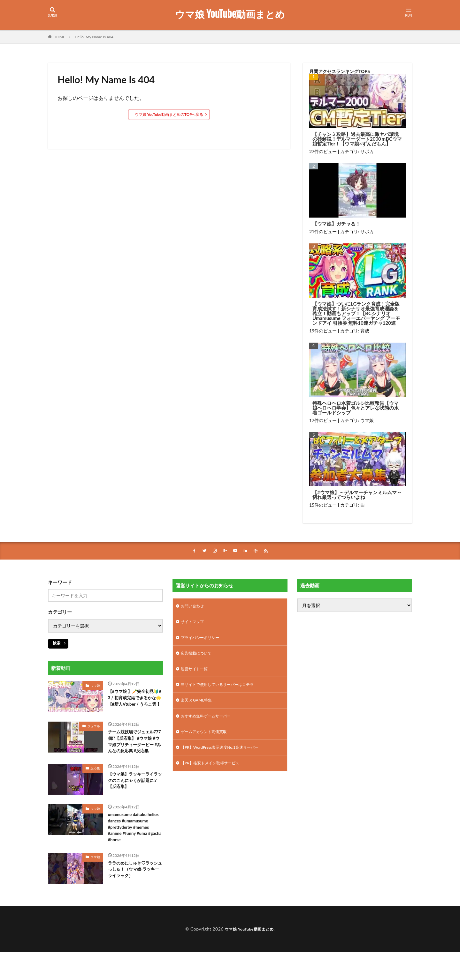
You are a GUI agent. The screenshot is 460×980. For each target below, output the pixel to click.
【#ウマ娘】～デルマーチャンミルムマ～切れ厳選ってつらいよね (357, 495)
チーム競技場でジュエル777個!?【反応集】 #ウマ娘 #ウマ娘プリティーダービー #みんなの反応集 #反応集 (135, 753)
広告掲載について (199, 657)
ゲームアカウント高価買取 (208, 740)
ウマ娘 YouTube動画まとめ (230, 14)
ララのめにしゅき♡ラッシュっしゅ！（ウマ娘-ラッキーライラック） (135, 898)
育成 (365, 331)
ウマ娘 (367, 420)
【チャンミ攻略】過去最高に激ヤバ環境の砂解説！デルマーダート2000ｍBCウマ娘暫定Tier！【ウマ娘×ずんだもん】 (357, 139)
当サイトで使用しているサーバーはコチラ (223, 690)
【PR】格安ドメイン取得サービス (215, 773)
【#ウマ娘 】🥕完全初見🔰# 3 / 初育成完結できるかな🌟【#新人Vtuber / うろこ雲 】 (134, 703)
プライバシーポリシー (203, 640)
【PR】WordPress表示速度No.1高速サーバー (226, 757)
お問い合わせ (194, 607)
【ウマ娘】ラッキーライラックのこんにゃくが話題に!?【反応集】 (134, 798)
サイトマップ (194, 624)
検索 (57, 643)
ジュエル (94, 731)
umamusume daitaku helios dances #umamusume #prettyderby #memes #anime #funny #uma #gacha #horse (131, 849)
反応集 (95, 784)
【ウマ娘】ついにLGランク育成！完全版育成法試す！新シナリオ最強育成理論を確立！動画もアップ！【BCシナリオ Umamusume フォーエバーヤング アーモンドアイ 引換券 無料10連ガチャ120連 (356, 313)
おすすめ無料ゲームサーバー (210, 723)
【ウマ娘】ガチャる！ (336, 224)
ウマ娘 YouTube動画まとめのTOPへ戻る (169, 114)
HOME (59, 37)
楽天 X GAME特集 (199, 707)
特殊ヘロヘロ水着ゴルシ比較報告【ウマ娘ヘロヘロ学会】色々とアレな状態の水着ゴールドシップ (356, 408)
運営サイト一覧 (196, 674)
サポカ (367, 151)
